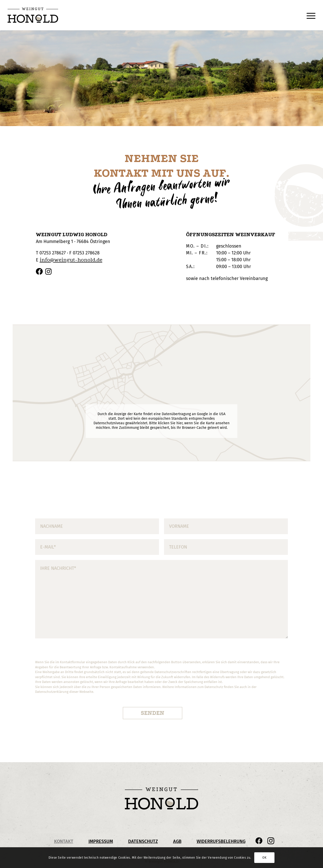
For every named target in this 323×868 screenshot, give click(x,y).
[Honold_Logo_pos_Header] (33, 15)
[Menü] (308, 15)
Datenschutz (143, 841)
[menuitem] (308, 15)
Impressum (101, 841)
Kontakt (64, 841)
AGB (177, 841)
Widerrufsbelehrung (221, 841)
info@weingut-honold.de (71, 260)
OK (264, 858)
